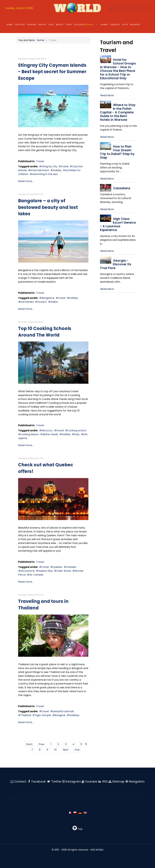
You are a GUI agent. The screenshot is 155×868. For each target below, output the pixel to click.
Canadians (122, 188)
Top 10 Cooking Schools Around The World (45, 332)
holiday (57, 170)
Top (77, 829)
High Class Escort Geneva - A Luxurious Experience (118, 224)
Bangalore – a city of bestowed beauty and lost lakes (48, 207)
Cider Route (64, 571)
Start (29, 744)
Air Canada (36, 575)
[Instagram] (72, 781)
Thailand (26, 715)
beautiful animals (63, 711)
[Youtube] (90, 781)
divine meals (50, 434)
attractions (28, 571)
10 (55, 750)
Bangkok (60, 715)
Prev (42, 744)
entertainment (40, 170)
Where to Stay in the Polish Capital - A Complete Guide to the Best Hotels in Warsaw (118, 112)
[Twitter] (54, 781)
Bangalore (48, 298)
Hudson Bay (45, 571)
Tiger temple (43, 715)
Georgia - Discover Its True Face (116, 264)
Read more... (26, 181)
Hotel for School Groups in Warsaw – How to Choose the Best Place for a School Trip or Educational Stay (118, 69)
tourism (42, 302)
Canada (71, 567)
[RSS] (103, 781)
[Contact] (18, 781)
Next (66, 750)
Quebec (58, 567)
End (77, 750)
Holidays (74, 715)
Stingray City (49, 166)
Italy (77, 434)
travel (65, 166)
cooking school (77, 430)
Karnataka (27, 302)
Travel (40, 161)
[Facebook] (37, 781)
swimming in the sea (45, 174)
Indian (54, 302)
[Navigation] (135, 781)
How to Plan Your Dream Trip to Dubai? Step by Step (117, 152)
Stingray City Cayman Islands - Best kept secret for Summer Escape (52, 72)
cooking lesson (30, 434)
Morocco (47, 430)
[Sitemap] (117, 781)
